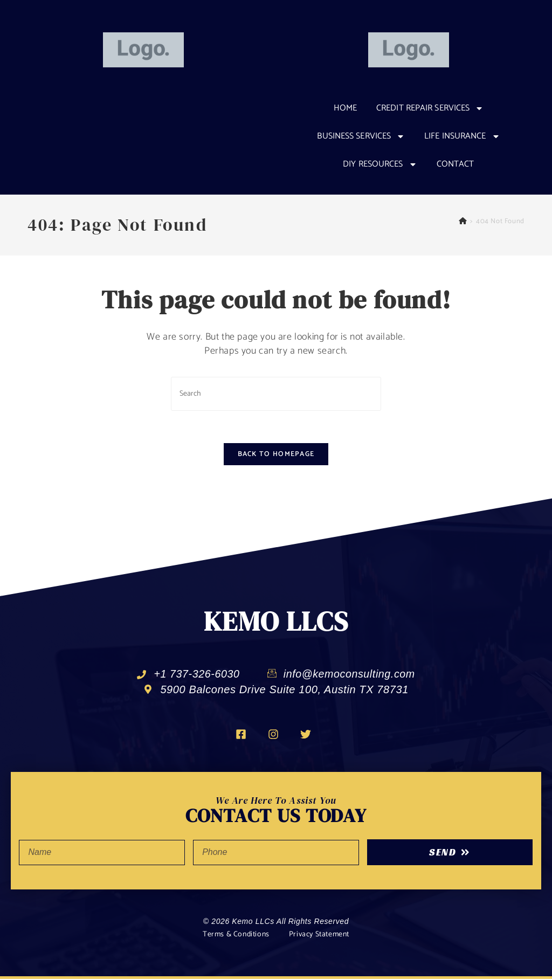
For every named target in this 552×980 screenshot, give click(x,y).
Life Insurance (462, 136)
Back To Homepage (276, 455)
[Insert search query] (276, 394)
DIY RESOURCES (380, 164)
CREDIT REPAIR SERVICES (430, 108)
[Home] (463, 221)
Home (345, 108)
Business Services (361, 136)
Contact (456, 164)
